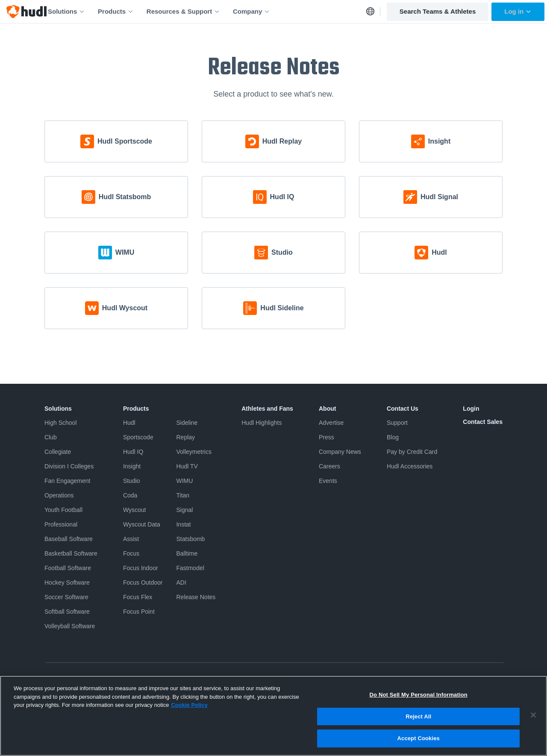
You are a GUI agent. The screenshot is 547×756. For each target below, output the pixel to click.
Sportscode (138, 437)
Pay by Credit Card (412, 452)
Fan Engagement (67, 481)
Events (328, 481)
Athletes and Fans (267, 409)
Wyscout (135, 510)
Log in (518, 11)
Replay (185, 437)
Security (388, 680)
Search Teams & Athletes (438, 11)
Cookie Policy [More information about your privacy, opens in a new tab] (189, 711)
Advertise (331, 423)
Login (471, 409)
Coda (130, 495)
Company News (340, 452)
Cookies (358, 680)
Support (397, 423)
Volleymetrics (194, 452)
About (327, 409)
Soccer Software (66, 597)
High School (61, 423)
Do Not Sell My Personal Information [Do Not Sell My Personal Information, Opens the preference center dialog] (419, 701)
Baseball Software (69, 539)
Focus (131, 553)
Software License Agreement (182, 680)
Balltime (187, 553)
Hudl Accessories (410, 466)
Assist (131, 539)
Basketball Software (71, 553)
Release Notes (196, 597)
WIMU (184, 481)
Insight (132, 466)
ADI (181, 582)
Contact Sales (483, 422)
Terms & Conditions (113, 680)
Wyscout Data (142, 524)
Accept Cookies (419, 745)
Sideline (187, 423)
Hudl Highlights (262, 423)
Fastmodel (190, 568)
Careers (329, 466)
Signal (184, 510)
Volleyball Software (70, 626)
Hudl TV (187, 466)
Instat (183, 524)
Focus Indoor (141, 568)
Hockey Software (67, 582)
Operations (59, 495)
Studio (132, 481)
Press (326, 437)
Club (51, 437)
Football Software (68, 568)
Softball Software (67, 612)
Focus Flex (138, 597)
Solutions (66, 11)
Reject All (418, 722)
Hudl (129, 423)
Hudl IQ (133, 452)
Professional (61, 524)
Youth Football (63, 510)
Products (116, 11)
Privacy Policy (62, 680)
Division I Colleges (69, 466)
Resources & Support (183, 11)
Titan (183, 495)
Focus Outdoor (143, 582)
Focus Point (139, 612)
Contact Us (403, 409)
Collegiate (58, 452)
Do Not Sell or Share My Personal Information (283, 680)
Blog (393, 437)
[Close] (533, 721)
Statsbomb (190, 539)
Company (251, 11)
